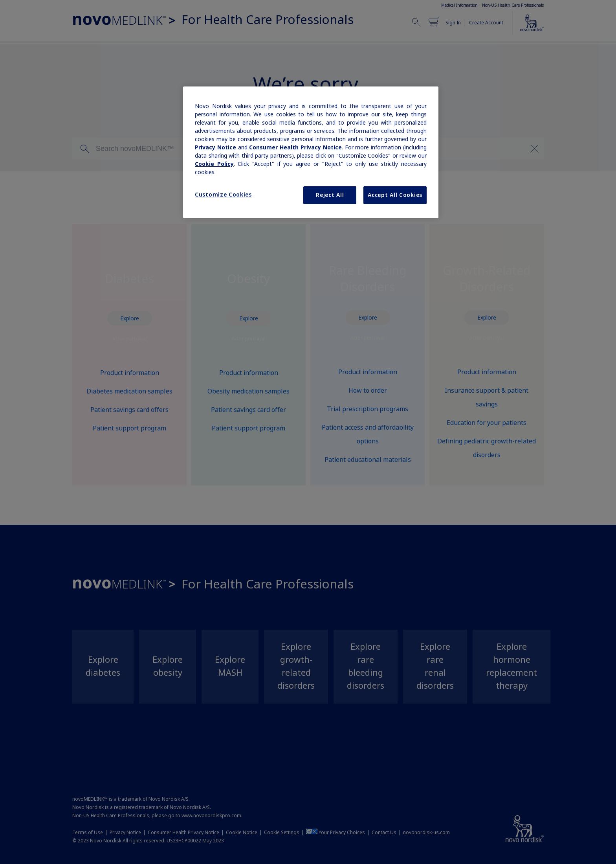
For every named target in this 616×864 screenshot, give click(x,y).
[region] (311, 153)
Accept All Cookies (395, 195)
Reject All (330, 195)
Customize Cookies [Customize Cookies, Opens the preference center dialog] (223, 195)
